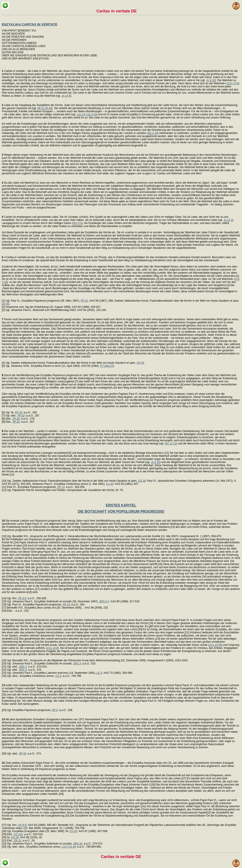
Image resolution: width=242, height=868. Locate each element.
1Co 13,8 (52, 648)
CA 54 (72, 847)
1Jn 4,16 (91, 114)
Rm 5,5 (78, 223)
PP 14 (66, 605)
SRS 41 (78, 844)
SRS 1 (23, 667)
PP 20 (16, 422)
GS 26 (140, 363)
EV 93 (73, 831)
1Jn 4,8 (81, 114)
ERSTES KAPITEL (121, 505)
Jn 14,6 (66, 96)
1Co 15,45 (215, 645)
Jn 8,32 (211, 80)
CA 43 (110, 484)
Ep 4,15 (153, 133)
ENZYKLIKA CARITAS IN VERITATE (30, 24)
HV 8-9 (22, 825)
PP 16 (18, 412)
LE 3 (99, 673)
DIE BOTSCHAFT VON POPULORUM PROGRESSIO (121, 512)
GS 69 (6, 304)
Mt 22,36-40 (45, 108)
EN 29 (15, 837)
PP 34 (22, 754)
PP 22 (84, 301)
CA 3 (58, 676)
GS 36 (142, 481)
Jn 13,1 (228, 220)
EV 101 (18, 834)
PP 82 (21, 416)
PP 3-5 (22, 598)
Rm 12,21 (171, 444)
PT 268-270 (107, 366)
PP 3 (55, 710)
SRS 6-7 (104, 601)
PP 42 (16, 419)
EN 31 (18, 841)
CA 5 (65, 847)
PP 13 (61, 487)
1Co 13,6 (233, 83)
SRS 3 (77, 664)
